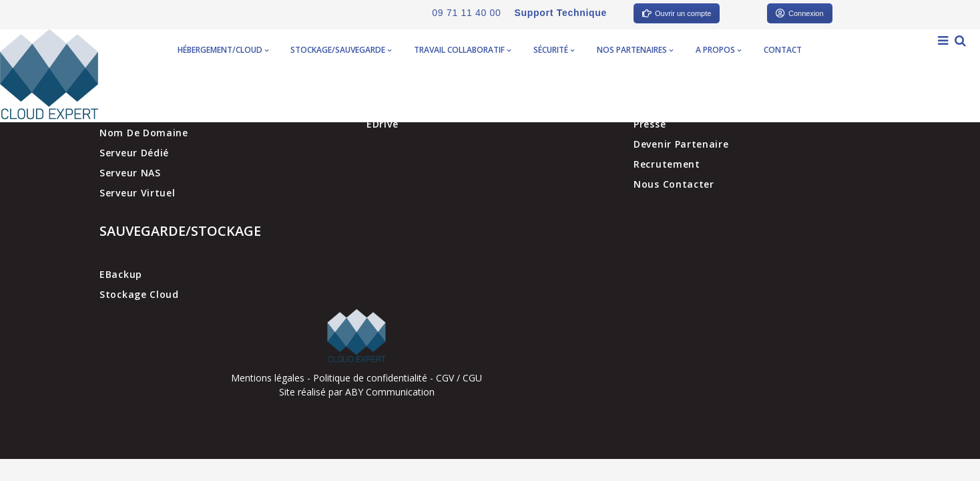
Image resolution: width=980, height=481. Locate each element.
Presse (650, 124)
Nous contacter (674, 184)
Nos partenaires (635, 50)
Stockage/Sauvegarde (341, 50)
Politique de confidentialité (370, 378)
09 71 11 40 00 (466, 13)
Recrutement (667, 164)
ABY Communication (389, 392)
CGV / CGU (459, 378)
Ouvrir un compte (677, 13)
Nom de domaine (144, 133)
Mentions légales (268, 378)
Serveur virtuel (138, 193)
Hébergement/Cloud (223, 50)
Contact (783, 50)
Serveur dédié (134, 153)
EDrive (382, 124)
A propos (718, 50)
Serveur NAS (130, 173)
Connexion (800, 13)
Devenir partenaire (681, 144)
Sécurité (554, 50)
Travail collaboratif (462, 50)
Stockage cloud (139, 294)
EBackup (121, 274)
